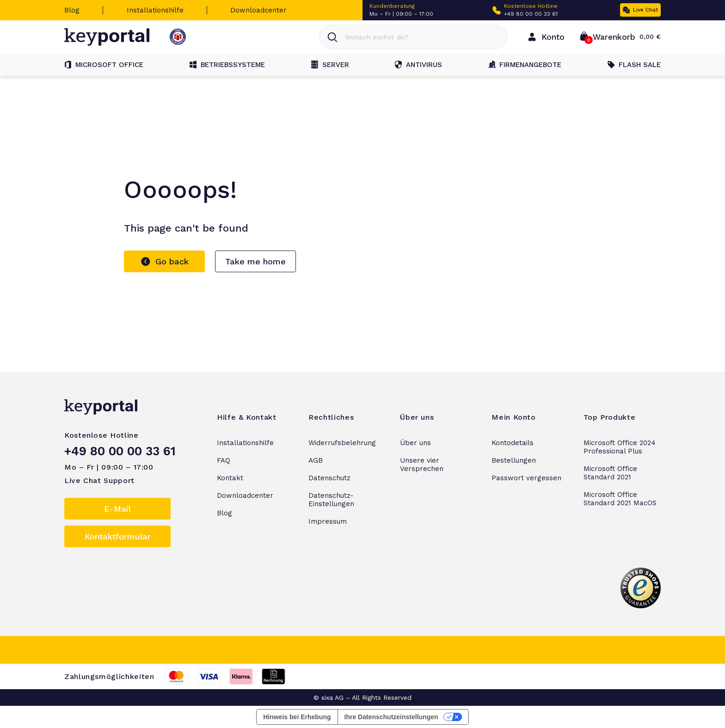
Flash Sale (634, 65)
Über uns (415, 443)
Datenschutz (329, 478)
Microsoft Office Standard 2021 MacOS (620, 499)
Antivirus (418, 65)
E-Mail (117, 509)
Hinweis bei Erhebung (297, 717)
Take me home (255, 261)
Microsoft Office (104, 65)
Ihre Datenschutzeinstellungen (391, 717)
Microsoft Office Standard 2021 (610, 473)
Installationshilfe (155, 10)
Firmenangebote (525, 65)
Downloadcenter (258, 10)
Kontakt (230, 478)
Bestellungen (514, 460)
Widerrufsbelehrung (342, 443)
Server (330, 65)
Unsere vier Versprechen (422, 465)
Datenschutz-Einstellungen (331, 500)
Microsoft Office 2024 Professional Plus (620, 447)
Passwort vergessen (526, 478)
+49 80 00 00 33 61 (531, 14)
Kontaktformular (118, 536)
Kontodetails (513, 443)
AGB (316, 460)
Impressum (328, 521)
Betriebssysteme (227, 65)
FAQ (224, 460)
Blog (72, 10)
